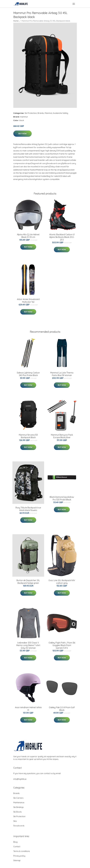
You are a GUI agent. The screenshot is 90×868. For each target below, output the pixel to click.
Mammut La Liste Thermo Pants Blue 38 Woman (62, 374)
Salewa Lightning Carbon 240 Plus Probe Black (28, 374)
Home (16, 21)
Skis (15, 821)
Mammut (48, 113)
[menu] (74, 4)
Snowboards (19, 826)
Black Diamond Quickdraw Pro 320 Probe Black (62, 498)
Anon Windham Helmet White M (28, 709)
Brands (41, 113)
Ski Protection (31, 113)
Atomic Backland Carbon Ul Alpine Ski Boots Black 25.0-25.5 (62, 237)
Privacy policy (19, 856)
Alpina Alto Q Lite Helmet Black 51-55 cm (28, 236)
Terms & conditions (22, 851)
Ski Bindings (18, 807)
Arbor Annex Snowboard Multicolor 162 (28, 301)
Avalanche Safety (61, 113)
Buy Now (22, 134)
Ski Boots (17, 812)
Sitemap (17, 860)
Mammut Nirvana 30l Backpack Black (28, 436)
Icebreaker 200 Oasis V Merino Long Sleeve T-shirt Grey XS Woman (28, 645)
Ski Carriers (18, 798)
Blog (15, 842)
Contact (17, 847)
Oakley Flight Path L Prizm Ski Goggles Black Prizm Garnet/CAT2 (62, 645)
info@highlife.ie (20, 779)
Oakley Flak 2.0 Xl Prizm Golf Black (62, 709)
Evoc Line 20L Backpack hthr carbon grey (62, 582)
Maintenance (19, 803)
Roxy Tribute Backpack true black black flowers (28, 509)
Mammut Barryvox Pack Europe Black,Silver (62, 436)
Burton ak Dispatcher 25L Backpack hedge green (28, 582)
